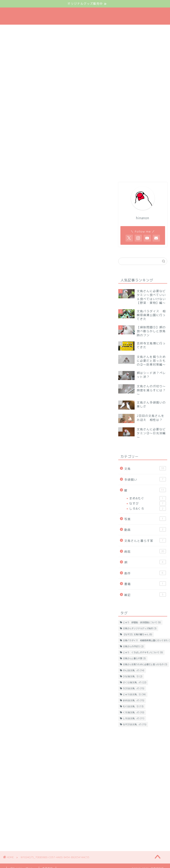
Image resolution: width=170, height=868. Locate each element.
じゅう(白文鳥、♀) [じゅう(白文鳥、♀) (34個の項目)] (134, 694)
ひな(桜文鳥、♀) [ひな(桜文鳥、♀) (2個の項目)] (133, 676)
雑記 (145, 595)
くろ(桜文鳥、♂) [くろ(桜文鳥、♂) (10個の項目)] (134, 712)
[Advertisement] (142, 760)
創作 (145, 573)
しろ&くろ (147, 509)
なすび (147, 503)
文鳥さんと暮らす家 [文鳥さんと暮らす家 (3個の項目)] (134, 658)
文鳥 (145, 468)
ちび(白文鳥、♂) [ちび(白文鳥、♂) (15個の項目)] (134, 688)
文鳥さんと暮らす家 (145, 540)
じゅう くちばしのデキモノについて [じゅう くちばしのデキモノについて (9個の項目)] (143, 652)
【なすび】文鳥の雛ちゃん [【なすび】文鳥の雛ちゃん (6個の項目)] (137, 634)
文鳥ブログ (85, 16)
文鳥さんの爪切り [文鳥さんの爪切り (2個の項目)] (133, 646)
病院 (145, 551)
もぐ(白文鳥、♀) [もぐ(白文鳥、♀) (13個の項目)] (133, 706)
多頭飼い (145, 479)
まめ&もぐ (147, 498)
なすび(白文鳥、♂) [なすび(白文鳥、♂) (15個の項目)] (135, 724)
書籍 (145, 584)
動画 (145, 529)
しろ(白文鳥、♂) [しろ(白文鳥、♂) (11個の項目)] (134, 718)
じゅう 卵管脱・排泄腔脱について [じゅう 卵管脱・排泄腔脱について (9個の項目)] (142, 622)
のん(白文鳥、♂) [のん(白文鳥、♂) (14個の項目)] (134, 670)
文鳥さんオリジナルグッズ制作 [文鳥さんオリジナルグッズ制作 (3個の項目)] (140, 628)
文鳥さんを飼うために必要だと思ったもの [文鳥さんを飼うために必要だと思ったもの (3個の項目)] (145, 664)
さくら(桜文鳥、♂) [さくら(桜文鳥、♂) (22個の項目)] (135, 682)
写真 (145, 519)
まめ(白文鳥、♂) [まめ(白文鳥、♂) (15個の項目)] (134, 700)
